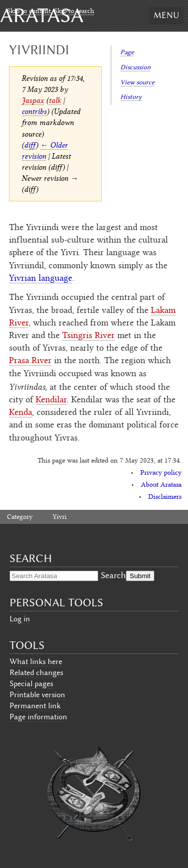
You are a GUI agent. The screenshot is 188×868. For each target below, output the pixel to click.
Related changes (36, 673)
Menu (166, 15)
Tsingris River (88, 336)
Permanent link (35, 706)
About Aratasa (161, 485)
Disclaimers (165, 497)
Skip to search (74, 12)
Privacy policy (161, 473)
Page (127, 52)
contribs (34, 111)
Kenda (21, 413)
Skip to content (29, 12)
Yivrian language (41, 279)
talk (55, 100)
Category (20, 517)
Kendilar (51, 400)
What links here (36, 662)
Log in (20, 619)
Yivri (60, 517)
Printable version (37, 695)
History (131, 97)
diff (30, 145)
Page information (38, 717)
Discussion (135, 67)
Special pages (31, 684)
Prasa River (30, 361)
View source (137, 82)
